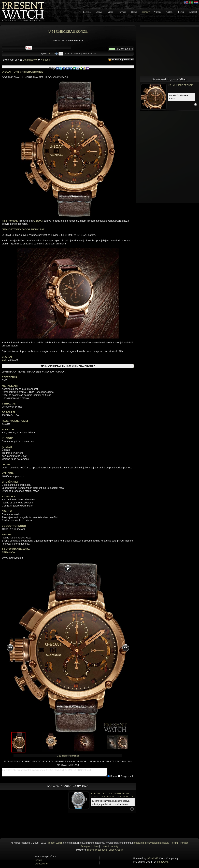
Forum (181, 12)
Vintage (158, 12)
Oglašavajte (41, 864)
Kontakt (193, 12)
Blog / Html (126, 776)
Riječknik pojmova (97, 850)
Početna (87, 12)
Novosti (122, 12)
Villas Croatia (116, 850)
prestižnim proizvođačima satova (151, 843)
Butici (134, 12)
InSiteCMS (153, 858)
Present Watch (55, 843)
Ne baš (44, 60)
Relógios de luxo (90, 846)
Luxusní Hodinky (109, 846)
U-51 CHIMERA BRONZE (180, 85)
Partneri (184, 843)
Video (110, 12)
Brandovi (146, 12)
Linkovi (39, 860)
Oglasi (170, 12)
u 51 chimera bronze (68, 756)
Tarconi (51, 53)
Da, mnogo (28, 60)
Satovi (99, 12)
